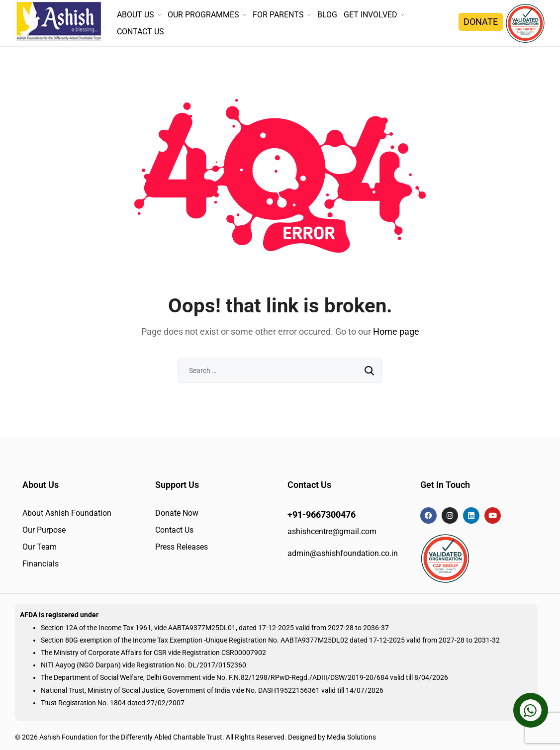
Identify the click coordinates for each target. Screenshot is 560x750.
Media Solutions (351, 737)
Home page (396, 331)
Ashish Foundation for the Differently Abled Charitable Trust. (132, 737)
